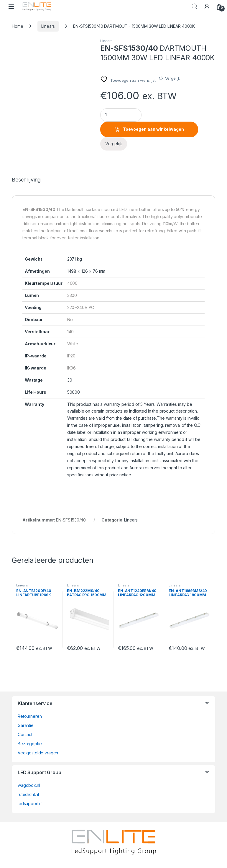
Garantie (26, 725)
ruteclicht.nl (28, 794)
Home (17, 26)
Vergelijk (173, 78)
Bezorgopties (31, 744)
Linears (48, 26)
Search (195, 6)
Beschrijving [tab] (26, 180)
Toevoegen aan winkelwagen (153, 129)
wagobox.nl (29, 785)
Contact (25, 734)
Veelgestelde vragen (38, 753)
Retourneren (30, 716)
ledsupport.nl (30, 804)
